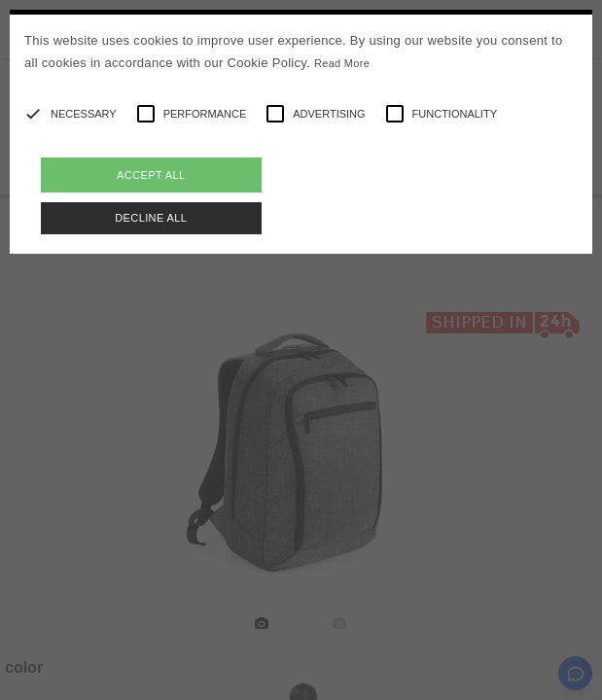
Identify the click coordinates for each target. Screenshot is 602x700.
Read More (342, 63)
